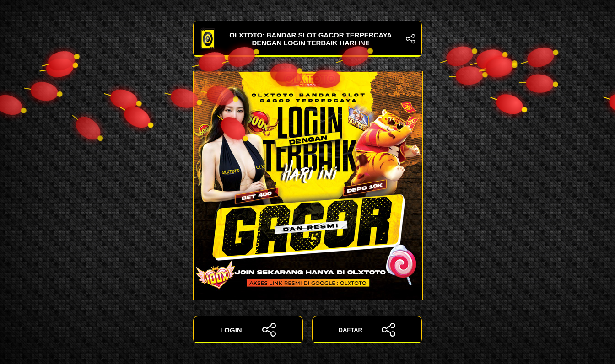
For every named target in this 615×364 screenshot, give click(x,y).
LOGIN (248, 330)
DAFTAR (367, 330)
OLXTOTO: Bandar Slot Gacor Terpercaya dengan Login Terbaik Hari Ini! (307, 39)
